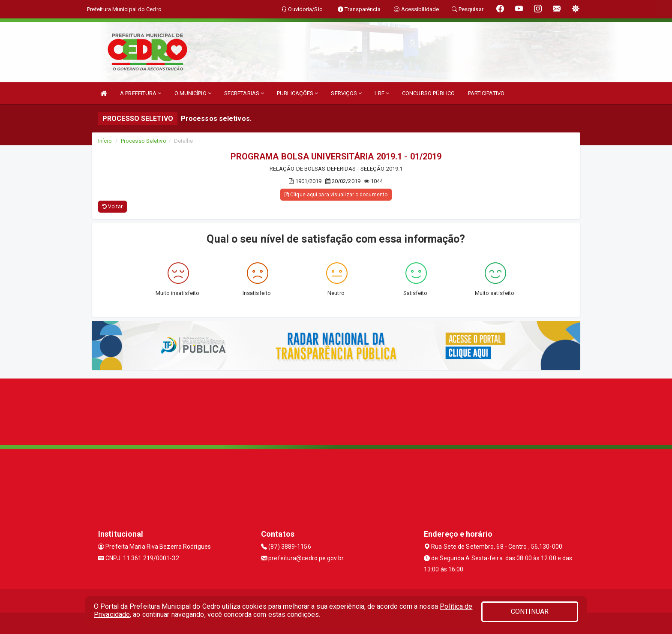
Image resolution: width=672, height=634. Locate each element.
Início (105, 141)
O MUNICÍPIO (193, 93)
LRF (382, 93)
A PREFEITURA (141, 93)
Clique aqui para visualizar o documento (336, 195)
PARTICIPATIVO (486, 93)
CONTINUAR (530, 611)
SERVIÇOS (346, 93)
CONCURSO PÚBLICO (429, 93)
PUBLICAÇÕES (297, 93)
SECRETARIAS (244, 93)
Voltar (112, 207)
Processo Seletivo (144, 141)
